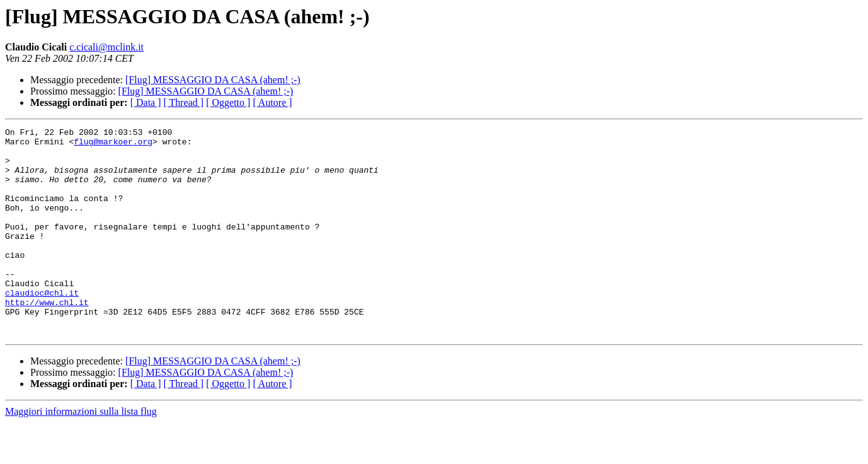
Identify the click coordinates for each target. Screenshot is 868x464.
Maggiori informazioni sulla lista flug (81, 453)
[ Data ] (146, 102)
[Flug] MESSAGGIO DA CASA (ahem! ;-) (213, 80)
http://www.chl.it (47, 338)
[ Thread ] (184, 102)
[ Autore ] (272, 102)
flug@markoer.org (113, 145)
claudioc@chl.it (42, 327)
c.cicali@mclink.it (106, 47)
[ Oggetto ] (228, 102)
